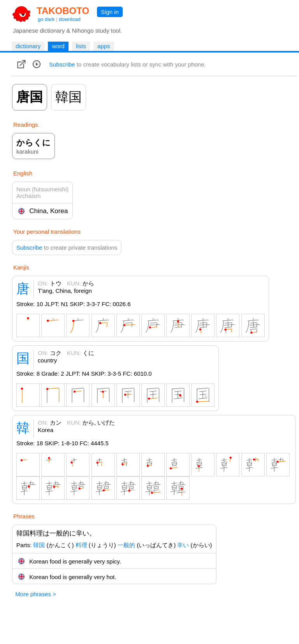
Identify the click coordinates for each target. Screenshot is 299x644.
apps (104, 46)
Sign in (110, 12)
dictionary (28, 46)
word (58, 46)
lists (81, 46)
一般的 (126, 545)
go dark (46, 19)
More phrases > (36, 594)
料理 (81, 545)
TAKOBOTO (63, 11)
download (70, 19)
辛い (183, 545)
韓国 (39, 545)
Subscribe (62, 64)
